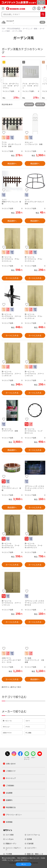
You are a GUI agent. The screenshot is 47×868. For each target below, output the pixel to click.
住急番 (29, 839)
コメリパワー (32, 848)
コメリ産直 (10, 835)
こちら (16, 860)
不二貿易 (28, 733)
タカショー (6, 727)
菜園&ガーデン (11, 843)
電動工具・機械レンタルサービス (35, 855)
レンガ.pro (9, 839)
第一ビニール (7, 721)
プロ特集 (9, 854)
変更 (42, 22)
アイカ (28, 727)
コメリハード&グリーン (13, 849)
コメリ (28, 721)
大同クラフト (7, 733)
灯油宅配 (30, 843)
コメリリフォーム (33, 835)
